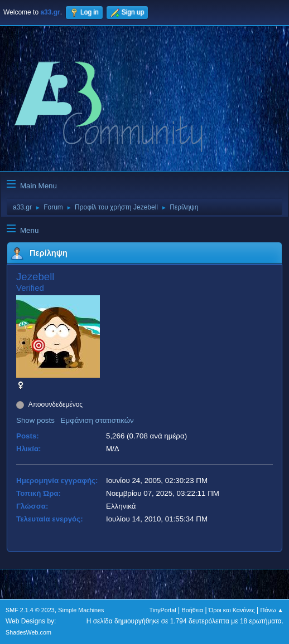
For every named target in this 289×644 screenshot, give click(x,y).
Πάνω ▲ (272, 610)
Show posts (35, 420)
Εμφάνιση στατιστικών (97, 420)
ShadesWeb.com (28, 632)
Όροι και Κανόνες (232, 610)
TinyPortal (163, 610)
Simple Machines (81, 610)
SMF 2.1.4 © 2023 (30, 610)
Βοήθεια (192, 610)
